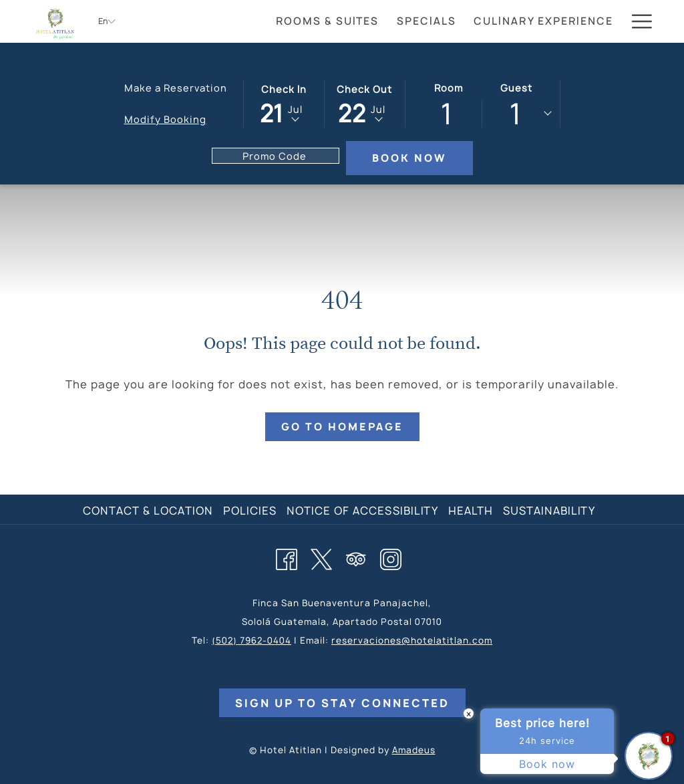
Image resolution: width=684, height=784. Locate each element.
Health (471, 511)
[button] (284, 103)
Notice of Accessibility (362, 511)
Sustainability (549, 511)
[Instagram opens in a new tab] (391, 557)
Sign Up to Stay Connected (342, 703)
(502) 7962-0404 (251, 640)
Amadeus (414, 750)
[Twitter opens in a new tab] (321, 557)
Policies (250, 511)
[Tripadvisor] (356, 557)
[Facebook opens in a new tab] (287, 557)
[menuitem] (327, 21)
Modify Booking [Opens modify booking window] (165, 119)
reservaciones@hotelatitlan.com (412, 640)
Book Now (409, 158)
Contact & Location (148, 511)
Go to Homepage (342, 427)
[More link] (637, 21)
